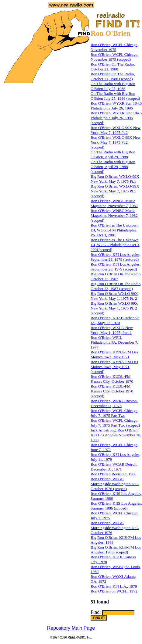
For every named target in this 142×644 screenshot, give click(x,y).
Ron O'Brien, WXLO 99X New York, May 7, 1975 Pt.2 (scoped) (116, 142)
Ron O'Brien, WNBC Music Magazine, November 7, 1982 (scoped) (114, 215)
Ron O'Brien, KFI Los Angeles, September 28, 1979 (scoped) (116, 267)
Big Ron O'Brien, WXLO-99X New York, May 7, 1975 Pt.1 (115, 179)
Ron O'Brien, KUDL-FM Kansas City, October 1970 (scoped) (112, 391)
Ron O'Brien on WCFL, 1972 (114, 591)
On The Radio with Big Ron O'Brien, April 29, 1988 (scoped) (113, 167)
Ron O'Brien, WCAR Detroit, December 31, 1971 (114, 467)
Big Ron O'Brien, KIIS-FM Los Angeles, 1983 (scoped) (116, 550)
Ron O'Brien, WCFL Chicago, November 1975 (114, 47)
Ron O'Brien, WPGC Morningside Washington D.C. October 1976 (115, 528)
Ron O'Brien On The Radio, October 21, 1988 (113, 67)
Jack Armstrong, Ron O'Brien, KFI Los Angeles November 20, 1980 (116, 435)
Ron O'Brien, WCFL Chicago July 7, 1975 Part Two (114, 413)
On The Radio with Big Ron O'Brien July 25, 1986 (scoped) (115, 96)
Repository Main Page (71, 628)
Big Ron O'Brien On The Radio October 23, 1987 (116, 276)
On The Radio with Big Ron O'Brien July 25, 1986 (113, 86)
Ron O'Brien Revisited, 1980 (113, 474)
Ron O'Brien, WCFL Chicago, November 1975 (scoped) (114, 57)
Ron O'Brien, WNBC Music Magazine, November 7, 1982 (114, 203)
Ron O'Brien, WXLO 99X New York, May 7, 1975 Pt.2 (116, 130)
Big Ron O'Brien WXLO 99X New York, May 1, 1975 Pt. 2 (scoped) (114, 308)
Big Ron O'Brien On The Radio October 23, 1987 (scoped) (116, 286)
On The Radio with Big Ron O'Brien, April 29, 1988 (113, 154)
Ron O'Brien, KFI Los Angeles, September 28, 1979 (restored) (116, 257)
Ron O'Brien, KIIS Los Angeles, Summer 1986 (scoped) (116, 506)
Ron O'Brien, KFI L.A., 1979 (114, 586)
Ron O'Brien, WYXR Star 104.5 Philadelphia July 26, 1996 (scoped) (116, 118)
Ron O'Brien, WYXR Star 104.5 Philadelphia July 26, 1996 (116, 106)
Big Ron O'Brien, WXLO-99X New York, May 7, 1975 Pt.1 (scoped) (115, 191)
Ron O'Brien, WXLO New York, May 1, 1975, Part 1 (112, 330)
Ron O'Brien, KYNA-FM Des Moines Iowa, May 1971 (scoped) (114, 367)
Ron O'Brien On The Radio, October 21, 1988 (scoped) (113, 76)
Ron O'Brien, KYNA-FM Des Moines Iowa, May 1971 (114, 354)
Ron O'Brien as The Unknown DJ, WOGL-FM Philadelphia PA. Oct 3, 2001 (114, 230)
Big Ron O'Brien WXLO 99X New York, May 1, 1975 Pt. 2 (114, 296)
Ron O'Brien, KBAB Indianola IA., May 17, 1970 (115, 320)
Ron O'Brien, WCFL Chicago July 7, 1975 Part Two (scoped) (115, 423)
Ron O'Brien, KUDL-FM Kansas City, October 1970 (112, 379)
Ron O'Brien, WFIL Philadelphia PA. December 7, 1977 (114, 342)
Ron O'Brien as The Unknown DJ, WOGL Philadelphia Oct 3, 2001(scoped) (115, 245)
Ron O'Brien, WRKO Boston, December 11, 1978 (114, 403)
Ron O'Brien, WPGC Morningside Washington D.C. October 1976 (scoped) (115, 484)
